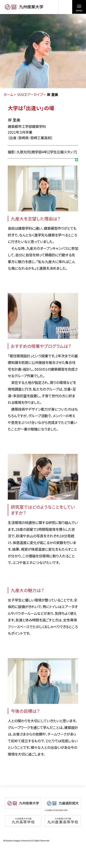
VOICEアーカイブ (30, 94)
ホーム (8, 94)
